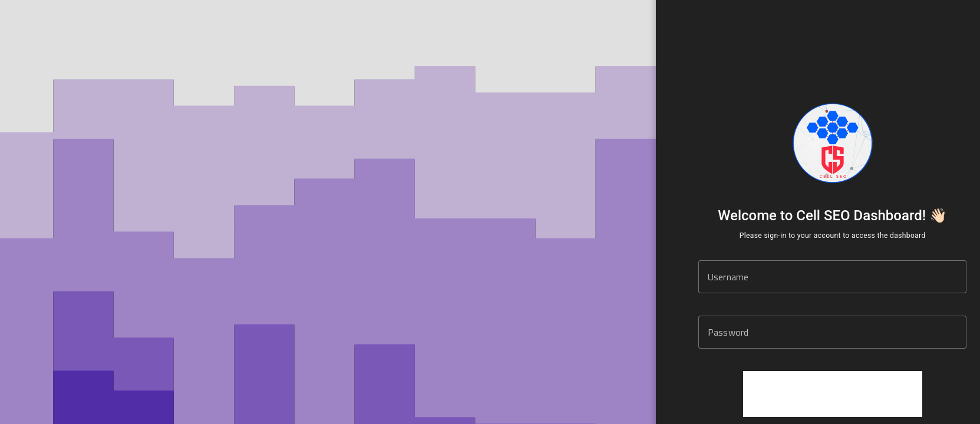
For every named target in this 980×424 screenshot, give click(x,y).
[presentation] (833, 394)
